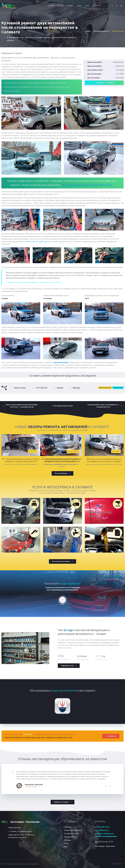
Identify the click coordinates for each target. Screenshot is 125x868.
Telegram (59, 388)
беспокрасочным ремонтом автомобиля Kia (87, 185)
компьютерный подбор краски (38, 242)
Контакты (97, 6)
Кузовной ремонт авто (18, 516)
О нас (66, 843)
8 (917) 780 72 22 (102, 827)
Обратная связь (19, 388)
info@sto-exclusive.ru (104, 833)
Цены (79, 6)
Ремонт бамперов (57, 516)
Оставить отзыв (118, 388)
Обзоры (70, 6)
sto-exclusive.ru (102, 830)
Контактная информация (106, 836)
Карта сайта (118, 864)
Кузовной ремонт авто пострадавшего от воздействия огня (105, 406)
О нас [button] (87, 6)
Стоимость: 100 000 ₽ (104, 83)
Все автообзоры (62, 473)
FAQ (66, 847)
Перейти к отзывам (63, 802)
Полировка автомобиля (19, 545)
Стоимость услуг (71, 833)
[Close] (80, 82)
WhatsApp (75, 388)
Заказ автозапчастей (105, 388)
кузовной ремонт (61, 362)
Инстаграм (100, 846)
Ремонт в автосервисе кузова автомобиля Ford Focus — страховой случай (20, 406)
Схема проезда (14, 827)
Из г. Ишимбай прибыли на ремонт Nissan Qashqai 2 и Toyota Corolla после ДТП (21, 460)
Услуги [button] (60, 6)
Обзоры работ (70, 837)
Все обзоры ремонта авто (63, 406)
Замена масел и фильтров (104, 545)
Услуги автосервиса (73, 830)
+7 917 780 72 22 (40, 388)
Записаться (111, 736)
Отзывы (68, 840)
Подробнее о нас (69, 666)
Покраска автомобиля (60, 545)
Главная (51, 6)
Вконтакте (111, 846)
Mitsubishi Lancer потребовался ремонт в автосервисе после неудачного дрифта (104, 460)
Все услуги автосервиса (62, 561)
